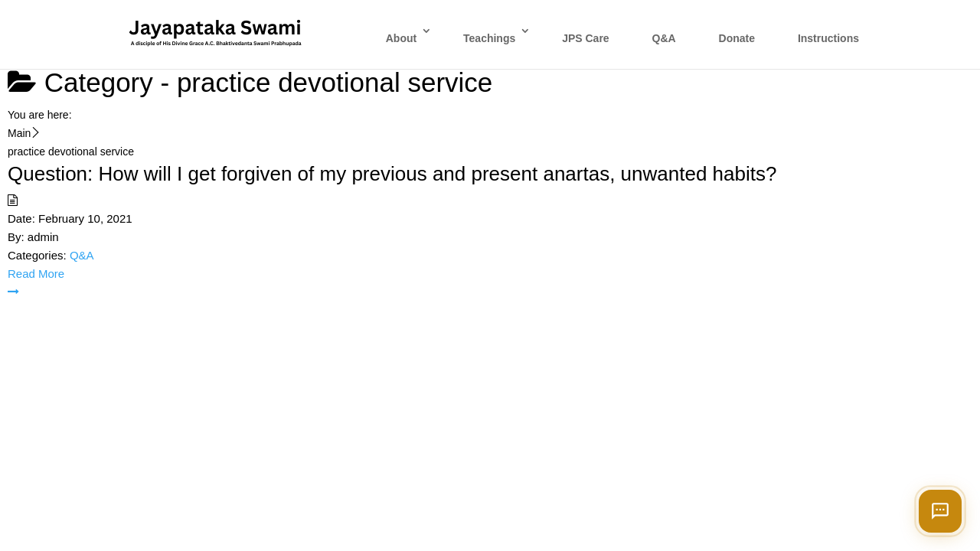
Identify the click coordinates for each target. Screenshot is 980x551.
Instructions (828, 38)
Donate (737, 38)
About (401, 38)
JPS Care (585, 38)
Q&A (664, 38)
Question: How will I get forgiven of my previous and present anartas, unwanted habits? (392, 174)
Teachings (489, 38)
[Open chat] (940, 511)
